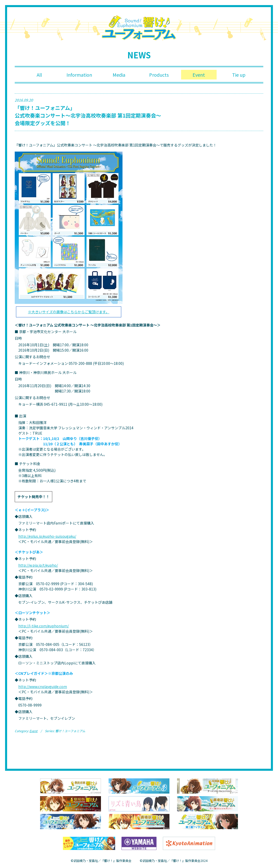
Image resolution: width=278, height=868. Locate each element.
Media (119, 75)
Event (199, 75)
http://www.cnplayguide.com (43, 686)
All (39, 75)
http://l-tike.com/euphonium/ (44, 626)
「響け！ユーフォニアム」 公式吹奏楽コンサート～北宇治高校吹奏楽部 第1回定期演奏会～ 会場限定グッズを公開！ (88, 115)
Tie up (239, 75)
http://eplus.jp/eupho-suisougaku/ (47, 536)
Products (159, 75)
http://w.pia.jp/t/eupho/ (38, 565)
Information (79, 75)
